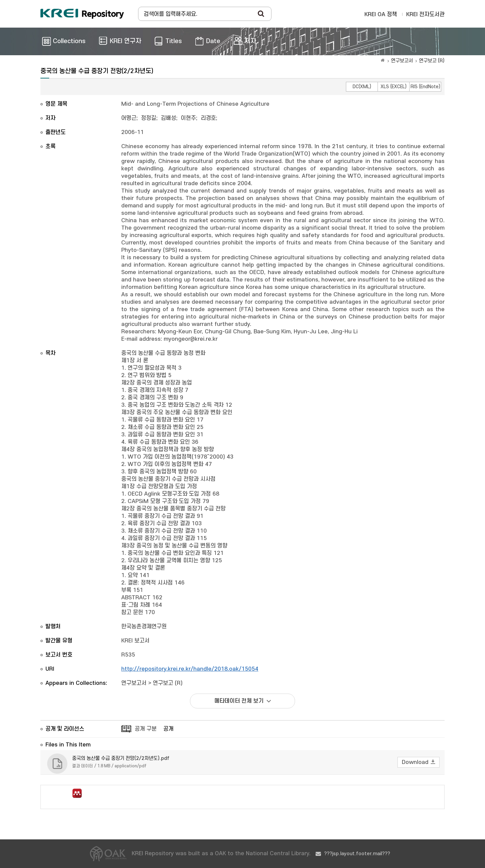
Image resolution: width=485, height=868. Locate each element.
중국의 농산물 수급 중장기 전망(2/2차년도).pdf (121, 758)
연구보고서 (402, 61)
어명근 (129, 118)
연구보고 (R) (432, 61)
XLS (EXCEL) (394, 87)
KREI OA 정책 (381, 14)
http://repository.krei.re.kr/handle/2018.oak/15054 (190, 669)
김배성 (169, 118)
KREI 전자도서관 (425, 14)
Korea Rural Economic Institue (82, 14)
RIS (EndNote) (425, 87)
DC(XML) (362, 87)
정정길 (149, 118)
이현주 (188, 118)
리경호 (208, 118)
